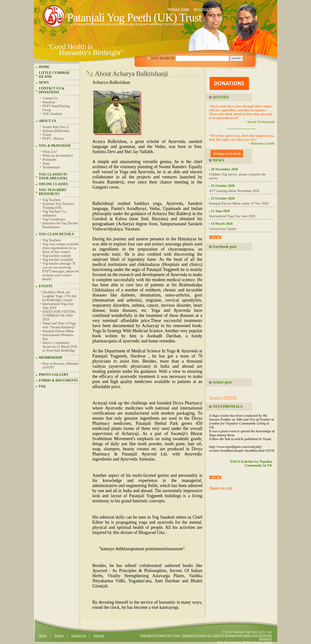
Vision (47, 135)
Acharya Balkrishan (56, 131)
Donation (49, 102)
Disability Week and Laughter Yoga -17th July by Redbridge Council (60, 296)
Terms (43, 636)
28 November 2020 (224, 169)
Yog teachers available (58, 260)
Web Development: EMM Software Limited (245, 642)
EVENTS (46, 286)
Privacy (59, 636)
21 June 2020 (220, 211)
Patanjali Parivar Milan (58, 331)
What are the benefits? (58, 156)
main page (180, 9)
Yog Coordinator (54, 219)
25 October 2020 (223, 186)
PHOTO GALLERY (54, 375)
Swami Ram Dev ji (56, 127)
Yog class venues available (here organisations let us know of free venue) (61, 248)
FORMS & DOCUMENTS (58, 380)
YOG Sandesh (52, 114)
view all (215, 237)
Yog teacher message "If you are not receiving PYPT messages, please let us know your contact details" (61, 271)
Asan (46, 163)
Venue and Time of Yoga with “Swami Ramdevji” (59, 325)
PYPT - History (53, 139)
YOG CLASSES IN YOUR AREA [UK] (53, 176)
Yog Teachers (52, 200)
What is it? (50, 152)
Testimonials (51, 167)
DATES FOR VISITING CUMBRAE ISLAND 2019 (59, 316)
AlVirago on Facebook (227, 154)
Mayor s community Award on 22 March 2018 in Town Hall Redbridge (60, 347)
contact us (207, 9)
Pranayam (49, 160)
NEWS (44, 83)
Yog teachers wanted (57, 256)
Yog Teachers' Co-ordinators (55, 213)
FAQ (42, 386)
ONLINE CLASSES (54, 184)
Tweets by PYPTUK (223, 398)
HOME (44, 67)
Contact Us (50, 98)
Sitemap (99, 636)
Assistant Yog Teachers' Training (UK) (59, 206)
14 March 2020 (222, 224)
